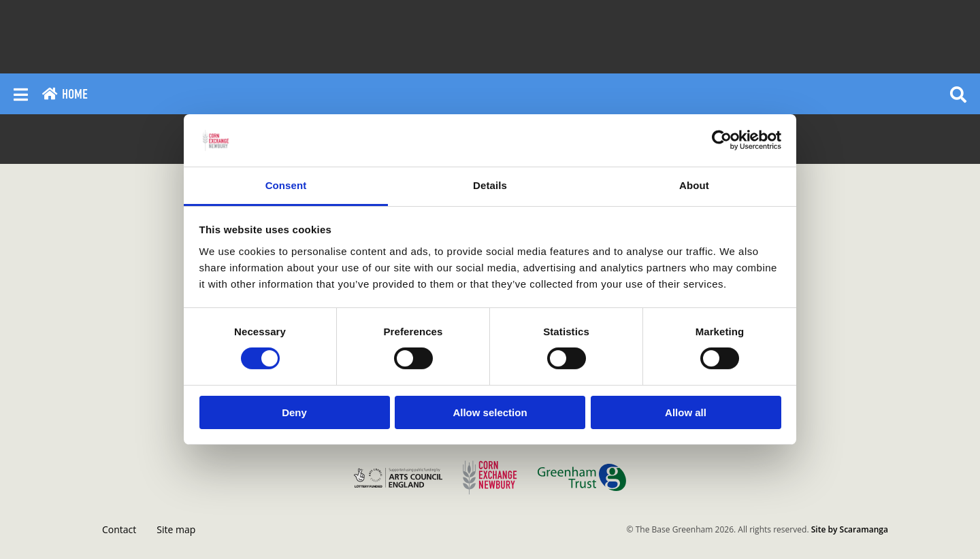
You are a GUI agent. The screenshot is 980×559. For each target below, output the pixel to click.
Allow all (686, 412)
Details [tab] (490, 185)
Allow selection (490, 412)
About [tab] (694, 185)
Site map (176, 529)
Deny (294, 412)
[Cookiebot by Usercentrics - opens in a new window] (722, 140)
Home (65, 94)
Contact (119, 529)
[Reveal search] (958, 94)
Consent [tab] (286, 185)
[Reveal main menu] (21, 94)
